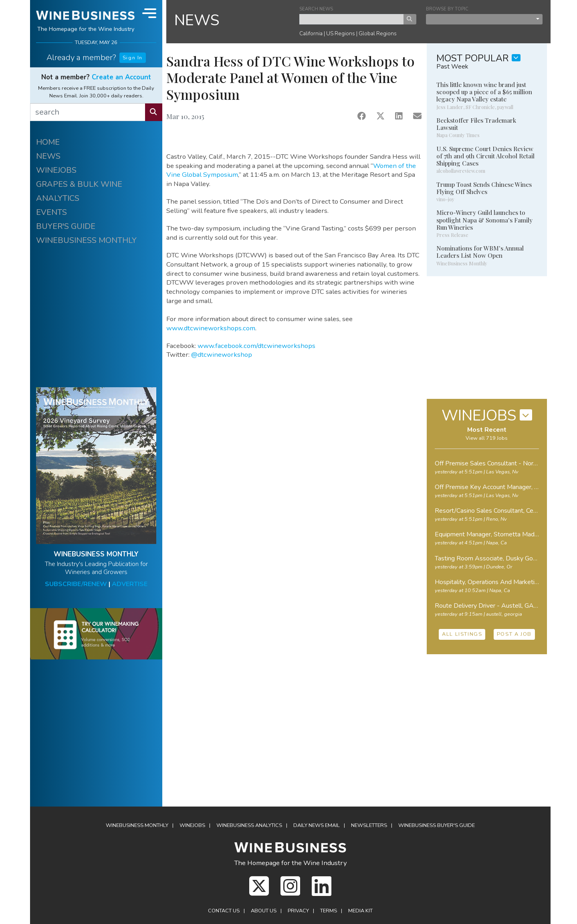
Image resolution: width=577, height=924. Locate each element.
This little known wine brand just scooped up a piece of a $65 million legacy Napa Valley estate (484, 92)
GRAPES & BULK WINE (79, 184)
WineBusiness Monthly (137, 825)
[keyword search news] (352, 19)
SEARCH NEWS (316, 9)
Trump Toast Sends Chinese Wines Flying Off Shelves (484, 188)
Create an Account (121, 77)
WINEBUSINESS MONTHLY (86, 240)
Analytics (249, 825)
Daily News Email (317, 825)
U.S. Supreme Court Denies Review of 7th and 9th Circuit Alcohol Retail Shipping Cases (485, 156)
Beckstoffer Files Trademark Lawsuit (476, 124)
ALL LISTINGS (462, 634)
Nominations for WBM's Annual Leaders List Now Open (480, 252)
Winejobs (192, 825)
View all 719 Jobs (487, 438)
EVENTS (51, 212)
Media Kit (360, 911)
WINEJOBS (56, 170)
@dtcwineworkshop (222, 355)
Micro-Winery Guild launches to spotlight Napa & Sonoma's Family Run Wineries (484, 220)
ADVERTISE (130, 584)
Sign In (133, 58)
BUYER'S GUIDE (66, 226)
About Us (264, 911)
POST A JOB (514, 634)
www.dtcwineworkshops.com (211, 328)
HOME (48, 142)
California (311, 33)
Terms (329, 911)
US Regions (341, 33)
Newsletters (369, 825)
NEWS (48, 156)
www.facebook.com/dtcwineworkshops (256, 346)
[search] (88, 112)
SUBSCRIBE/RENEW (76, 584)
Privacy (298, 911)
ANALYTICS (58, 198)
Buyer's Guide (437, 825)
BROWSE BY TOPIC (447, 9)
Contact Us (224, 911)
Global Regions (378, 33)
